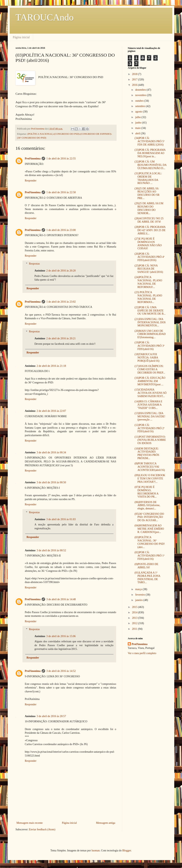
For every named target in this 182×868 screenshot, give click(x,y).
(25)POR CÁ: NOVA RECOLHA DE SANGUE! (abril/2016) (149, 269)
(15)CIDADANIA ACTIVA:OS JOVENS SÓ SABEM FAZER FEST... (151, 393)
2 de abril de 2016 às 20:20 (61, 271)
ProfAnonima (33, 159)
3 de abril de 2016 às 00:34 (51, 452)
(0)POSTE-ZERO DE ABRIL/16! (146, 566)
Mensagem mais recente (30, 823)
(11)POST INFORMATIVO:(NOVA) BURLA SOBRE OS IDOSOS (150, 440)
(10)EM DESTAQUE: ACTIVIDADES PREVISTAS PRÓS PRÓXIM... (147, 453)
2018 (135, 74)
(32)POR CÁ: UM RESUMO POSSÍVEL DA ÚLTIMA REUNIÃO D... (151, 165)
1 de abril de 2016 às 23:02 (61, 302)
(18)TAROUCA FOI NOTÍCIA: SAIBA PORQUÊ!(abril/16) (147, 358)
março (139, 589)
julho (138, 117)
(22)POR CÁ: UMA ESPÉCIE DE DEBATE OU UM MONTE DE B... (150, 311)
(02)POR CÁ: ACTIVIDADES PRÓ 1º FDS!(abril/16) (150, 556)
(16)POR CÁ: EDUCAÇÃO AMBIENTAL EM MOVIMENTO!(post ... (150, 381)
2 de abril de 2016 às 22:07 (51, 411)
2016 (135, 85)
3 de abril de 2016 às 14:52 (61, 671)
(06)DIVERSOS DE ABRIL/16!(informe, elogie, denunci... (147, 505)
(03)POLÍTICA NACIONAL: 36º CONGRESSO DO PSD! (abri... (150, 542)
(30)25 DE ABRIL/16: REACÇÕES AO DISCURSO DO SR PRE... (147, 193)
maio (138, 128)
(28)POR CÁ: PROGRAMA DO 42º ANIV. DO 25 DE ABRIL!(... (150, 230)
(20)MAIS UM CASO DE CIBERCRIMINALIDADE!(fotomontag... (150, 334)
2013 (135, 618)
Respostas (34, 264)
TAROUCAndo (45, 17)
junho (139, 123)
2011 (135, 629)
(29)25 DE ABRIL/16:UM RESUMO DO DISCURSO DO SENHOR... (149, 208)
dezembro (141, 90)
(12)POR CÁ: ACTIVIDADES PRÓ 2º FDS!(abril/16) (150, 428)
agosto (139, 112)
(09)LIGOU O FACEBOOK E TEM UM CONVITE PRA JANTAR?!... (150, 479)
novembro (141, 95)
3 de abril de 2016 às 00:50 (51, 482)
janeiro (139, 600)
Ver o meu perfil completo (142, 653)
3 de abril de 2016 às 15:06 (61, 636)
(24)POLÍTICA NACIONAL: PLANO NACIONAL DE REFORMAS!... (148, 282)
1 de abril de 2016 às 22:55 (61, 159)
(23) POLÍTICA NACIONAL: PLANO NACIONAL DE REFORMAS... (148, 297)
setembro (140, 106)
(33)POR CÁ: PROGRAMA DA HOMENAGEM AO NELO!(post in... (150, 153)
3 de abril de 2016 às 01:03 (61, 519)
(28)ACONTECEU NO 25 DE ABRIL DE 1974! (149, 220)
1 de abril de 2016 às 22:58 (61, 192)
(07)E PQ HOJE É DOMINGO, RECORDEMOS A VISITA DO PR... (146, 492)
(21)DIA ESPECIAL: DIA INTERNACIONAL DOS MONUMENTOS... (150, 322)
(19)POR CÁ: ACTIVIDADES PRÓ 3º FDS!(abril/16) (150, 346)
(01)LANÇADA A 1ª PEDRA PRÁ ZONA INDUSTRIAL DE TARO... (147, 577)
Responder (31, 181)
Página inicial (21, 37)
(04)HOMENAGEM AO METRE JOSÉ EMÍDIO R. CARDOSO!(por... (149, 529)
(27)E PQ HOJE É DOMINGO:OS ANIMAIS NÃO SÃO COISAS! (148, 244)
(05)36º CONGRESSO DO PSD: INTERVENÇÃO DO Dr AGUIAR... (149, 517)
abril (138, 133)
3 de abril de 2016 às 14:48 (61, 599)
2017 (135, 80)
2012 (135, 623)
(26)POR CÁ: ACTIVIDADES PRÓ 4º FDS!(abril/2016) (150, 257)
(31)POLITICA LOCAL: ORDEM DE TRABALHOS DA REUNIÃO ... (148, 178)
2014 (135, 612)
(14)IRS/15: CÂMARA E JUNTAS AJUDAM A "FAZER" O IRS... (148, 405)
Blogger (127, 851)
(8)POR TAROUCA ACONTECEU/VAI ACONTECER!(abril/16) (150, 467)
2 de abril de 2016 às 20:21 (61, 338)
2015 (135, 607)
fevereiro (140, 595)
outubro (140, 101)
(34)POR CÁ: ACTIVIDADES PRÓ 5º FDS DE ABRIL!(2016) (150, 141)
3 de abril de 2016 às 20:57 (51, 716)
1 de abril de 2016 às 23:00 (61, 230)
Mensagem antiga (106, 823)
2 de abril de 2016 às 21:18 (51, 366)
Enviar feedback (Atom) (42, 829)
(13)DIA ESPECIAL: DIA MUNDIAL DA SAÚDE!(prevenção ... (150, 417)
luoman (96, 851)
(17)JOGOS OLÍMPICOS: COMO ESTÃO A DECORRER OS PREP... (150, 369)
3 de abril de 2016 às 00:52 (51, 550)
